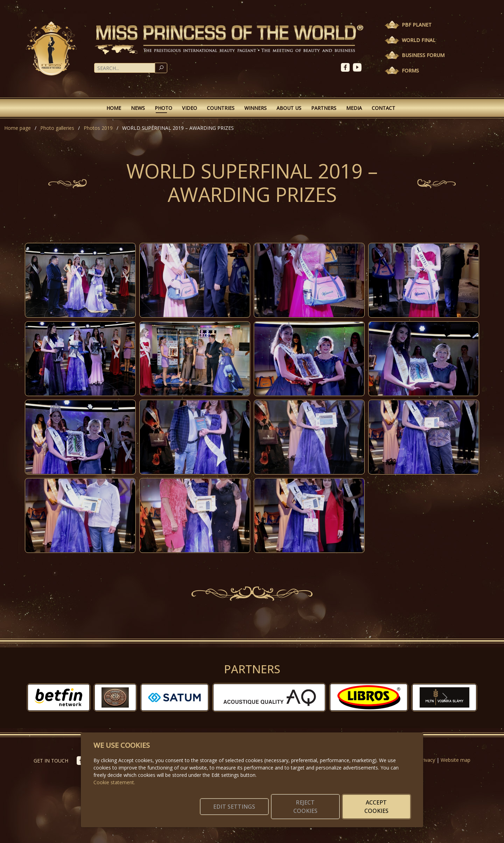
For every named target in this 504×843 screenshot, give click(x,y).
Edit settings (237, 807)
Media (354, 108)
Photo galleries (57, 128)
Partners (324, 108)
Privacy (427, 760)
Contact (383, 108)
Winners (255, 108)
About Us (289, 108)
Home (114, 108)
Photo (163, 108)
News (138, 108)
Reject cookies (307, 807)
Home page (17, 128)
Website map (456, 760)
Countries (221, 108)
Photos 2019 (98, 128)
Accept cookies (377, 807)
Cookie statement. (114, 782)
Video (190, 108)
